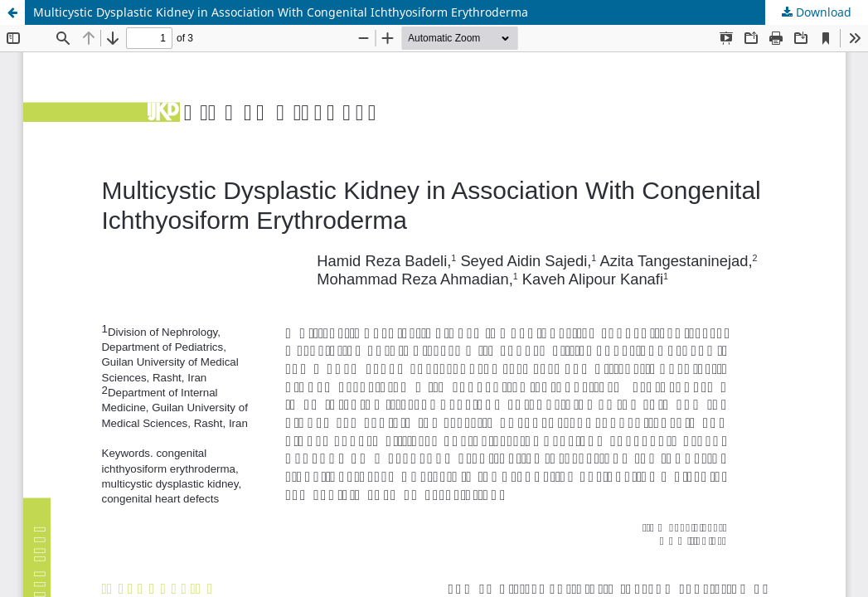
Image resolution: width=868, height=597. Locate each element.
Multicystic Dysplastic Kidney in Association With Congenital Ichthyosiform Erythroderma (281, 12)
